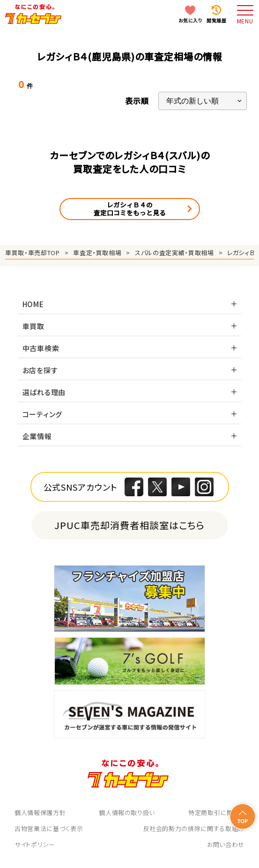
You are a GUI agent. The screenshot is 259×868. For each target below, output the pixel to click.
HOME (33, 304)
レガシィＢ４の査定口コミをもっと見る (130, 209)
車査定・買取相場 (97, 253)
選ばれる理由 (44, 392)
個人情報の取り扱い (127, 813)
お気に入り (190, 20)
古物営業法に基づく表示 (49, 828)
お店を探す (40, 370)
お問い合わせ (226, 844)
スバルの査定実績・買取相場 (174, 253)
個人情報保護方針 (40, 813)
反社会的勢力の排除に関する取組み (194, 828)
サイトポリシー (35, 844)
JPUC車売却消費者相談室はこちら (129, 525)
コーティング (43, 414)
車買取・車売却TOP (33, 253)
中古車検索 (41, 348)
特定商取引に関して (216, 813)
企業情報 (37, 436)
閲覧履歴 (216, 20)
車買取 (33, 326)
